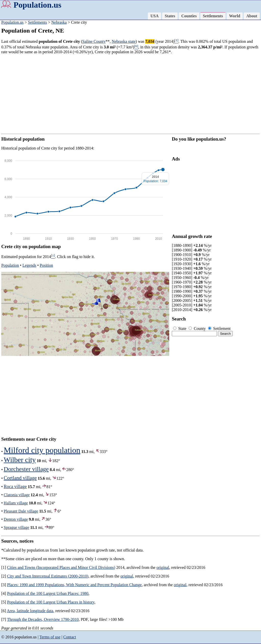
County (198, 328)
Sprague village (17, 527)
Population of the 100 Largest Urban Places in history (51, 602)
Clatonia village (17, 495)
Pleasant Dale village (21, 511)
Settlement (219, 328)
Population (10, 265)
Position (46, 265)
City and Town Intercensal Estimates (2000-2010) (48, 576)
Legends (29, 265)
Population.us (37, 5)
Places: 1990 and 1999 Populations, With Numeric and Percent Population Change (74, 585)
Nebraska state (124, 41)
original (163, 567)
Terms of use (50, 637)
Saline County (94, 41)
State (180, 328)
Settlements (213, 16)
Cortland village (20, 478)
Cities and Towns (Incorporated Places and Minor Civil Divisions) (61, 567)
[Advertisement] (130, 94)
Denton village (16, 519)
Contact (70, 637)
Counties (189, 16)
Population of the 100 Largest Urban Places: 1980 (48, 593)
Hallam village (16, 503)
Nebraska (59, 22)
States (170, 16)
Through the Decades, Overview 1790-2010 (43, 619)
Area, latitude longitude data (30, 611)
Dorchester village (26, 469)
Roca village (15, 487)
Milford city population (42, 450)
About (252, 16)
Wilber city (20, 460)
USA (154, 16)
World (235, 16)
